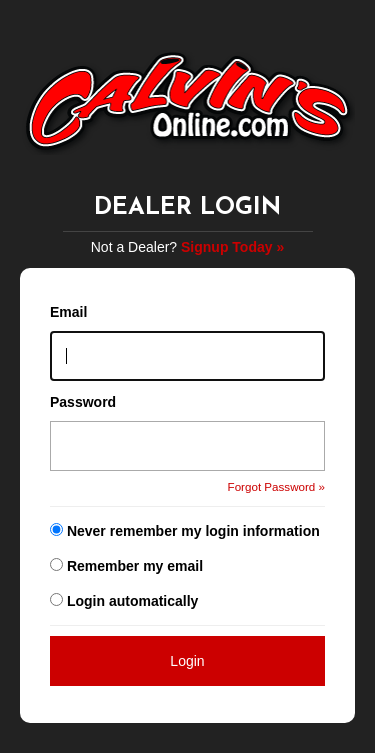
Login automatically (134, 601)
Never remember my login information (193, 531)
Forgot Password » (276, 486)
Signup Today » (232, 247)
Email (68, 312)
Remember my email (135, 566)
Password (83, 402)
